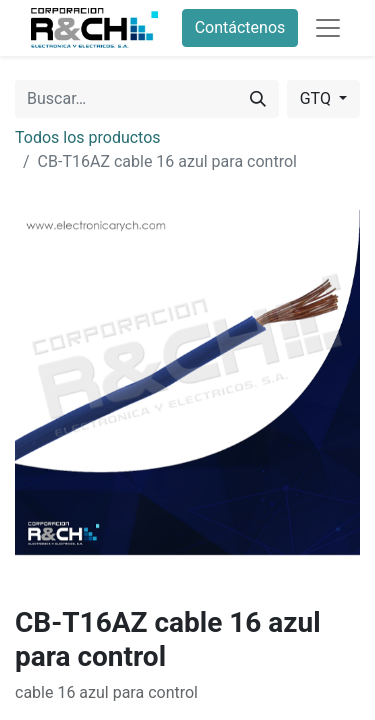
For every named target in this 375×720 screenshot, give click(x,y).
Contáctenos (240, 27)
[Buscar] (258, 99)
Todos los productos (88, 137)
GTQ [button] (317, 98)
